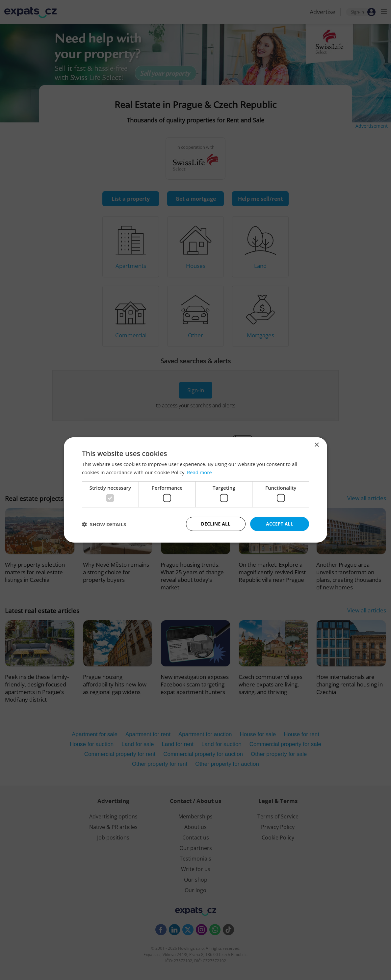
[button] (104, 524)
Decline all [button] (216, 524)
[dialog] (195, 490)
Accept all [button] (280, 524)
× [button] (316, 445)
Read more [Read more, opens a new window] (200, 472)
